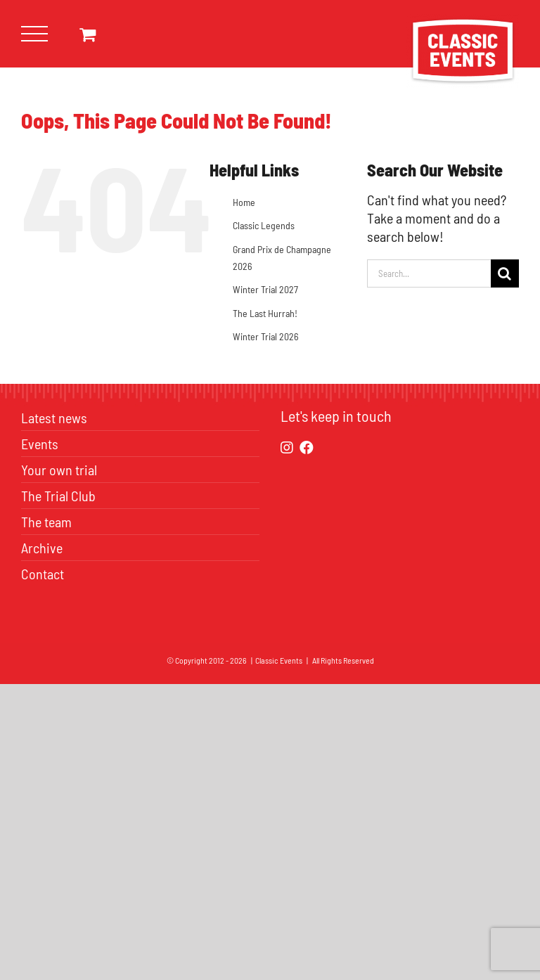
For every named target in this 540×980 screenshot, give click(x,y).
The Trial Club (58, 496)
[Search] (505, 273)
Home (244, 202)
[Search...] (429, 273)
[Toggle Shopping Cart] (88, 34)
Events (40, 444)
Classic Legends (264, 225)
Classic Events (279, 660)
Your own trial (59, 470)
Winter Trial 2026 (265, 336)
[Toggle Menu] (35, 34)
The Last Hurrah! (265, 313)
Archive (42, 548)
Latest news (54, 418)
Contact (43, 574)
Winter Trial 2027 (265, 289)
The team (46, 522)
